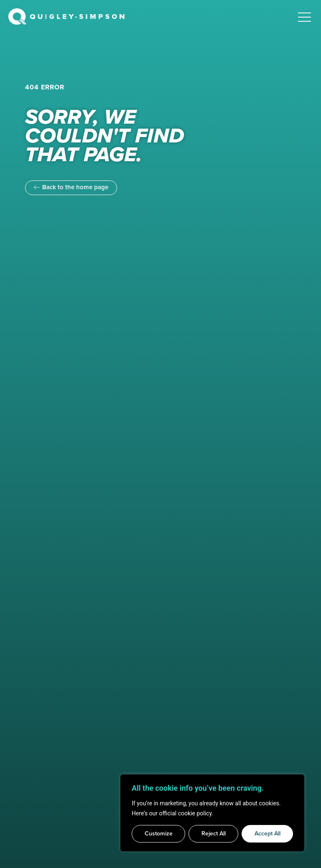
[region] (212, 813)
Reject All (214, 834)
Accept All (267, 834)
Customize (159, 834)
